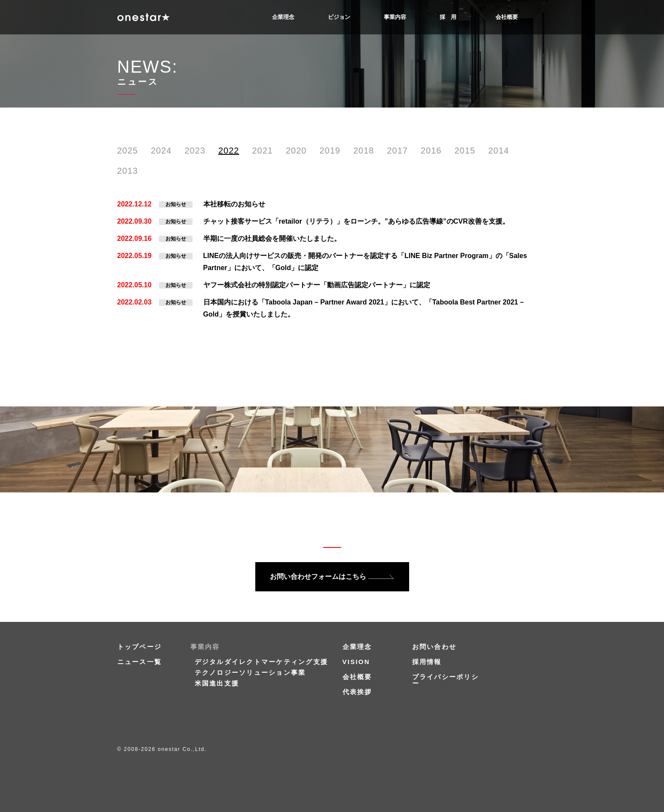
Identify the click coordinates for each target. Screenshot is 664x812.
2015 (465, 151)
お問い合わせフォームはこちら (318, 577)
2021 (263, 151)
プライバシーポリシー (445, 680)
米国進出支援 (217, 683)
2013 (128, 171)
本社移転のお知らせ (234, 204)
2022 (229, 151)
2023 (195, 151)
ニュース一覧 (140, 662)
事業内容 (395, 17)
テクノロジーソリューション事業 (250, 672)
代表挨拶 (357, 692)
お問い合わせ (435, 647)
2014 (499, 151)
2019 (330, 151)
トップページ (140, 647)
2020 (296, 151)
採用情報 (427, 662)
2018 (364, 151)
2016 (431, 151)
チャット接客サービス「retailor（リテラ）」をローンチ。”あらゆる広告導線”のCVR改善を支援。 (356, 221)
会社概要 (507, 17)
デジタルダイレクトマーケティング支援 (262, 662)
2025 (128, 151)
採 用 (448, 17)
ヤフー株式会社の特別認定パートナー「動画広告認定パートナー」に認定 (317, 285)
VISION (356, 662)
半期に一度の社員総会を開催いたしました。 (272, 238)
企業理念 (283, 17)
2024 (161, 151)
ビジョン (339, 17)
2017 (398, 151)
